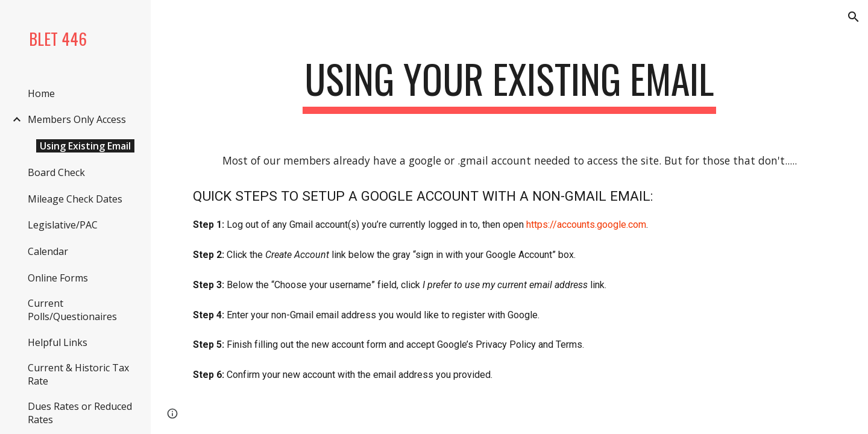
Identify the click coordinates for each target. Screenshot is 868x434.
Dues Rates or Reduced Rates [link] (80, 413)
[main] (509, 85)
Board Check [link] (56, 172)
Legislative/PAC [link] (63, 225)
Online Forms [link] (58, 278)
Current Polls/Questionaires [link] (72, 310)
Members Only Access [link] (77, 119)
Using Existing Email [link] (85, 146)
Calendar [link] (48, 251)
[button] (854, 17)
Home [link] (41, 93)
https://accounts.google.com (586, 225)
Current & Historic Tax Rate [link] (78, 374)
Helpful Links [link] (58, 342)
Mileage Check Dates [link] (75, 199)
